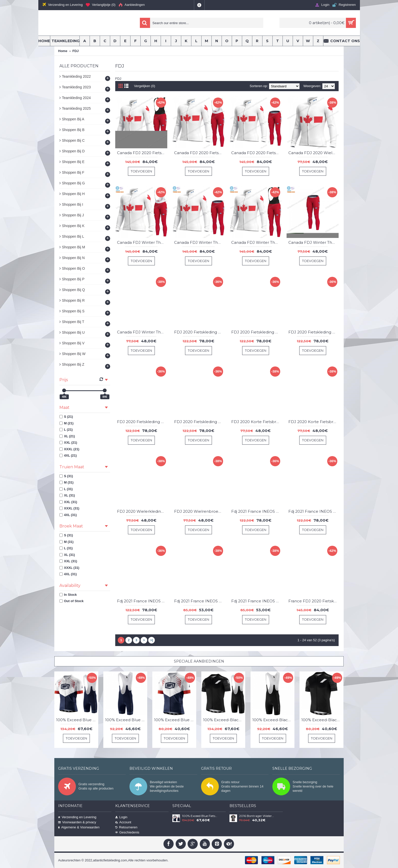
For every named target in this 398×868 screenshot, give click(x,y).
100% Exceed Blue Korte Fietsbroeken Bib (126, 720)
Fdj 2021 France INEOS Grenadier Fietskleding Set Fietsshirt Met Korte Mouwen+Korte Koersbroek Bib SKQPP (313, 511)
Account (123, 822)
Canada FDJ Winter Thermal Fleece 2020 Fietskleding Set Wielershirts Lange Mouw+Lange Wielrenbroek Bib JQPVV (199, 242)
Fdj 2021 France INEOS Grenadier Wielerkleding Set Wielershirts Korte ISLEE (199, 601)
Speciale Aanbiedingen (199, 661)
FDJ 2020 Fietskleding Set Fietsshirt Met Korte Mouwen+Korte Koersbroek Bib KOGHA (199, 332)
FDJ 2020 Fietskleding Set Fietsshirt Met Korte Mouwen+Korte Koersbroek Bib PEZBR (256, 332)
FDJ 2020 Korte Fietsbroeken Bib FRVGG (256, 422)
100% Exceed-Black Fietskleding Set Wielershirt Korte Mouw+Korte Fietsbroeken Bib (224, 720)
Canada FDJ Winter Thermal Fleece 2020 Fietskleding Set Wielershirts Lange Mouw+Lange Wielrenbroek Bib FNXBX (142, 242)
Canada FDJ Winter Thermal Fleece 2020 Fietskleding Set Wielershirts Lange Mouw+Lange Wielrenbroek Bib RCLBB (256, 242)
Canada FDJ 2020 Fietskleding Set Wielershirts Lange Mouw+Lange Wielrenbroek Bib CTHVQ (142, 153)
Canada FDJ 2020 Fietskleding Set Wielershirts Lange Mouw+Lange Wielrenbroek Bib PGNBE (199, 153)
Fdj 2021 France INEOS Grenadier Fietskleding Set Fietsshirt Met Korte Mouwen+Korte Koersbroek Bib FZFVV (256, 511)
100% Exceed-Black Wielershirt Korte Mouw (322, 720)
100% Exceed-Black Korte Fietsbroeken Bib (273, 720)
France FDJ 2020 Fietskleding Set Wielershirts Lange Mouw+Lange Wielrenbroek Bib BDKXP (313, 601)
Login (121, 817)
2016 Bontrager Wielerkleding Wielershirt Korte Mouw (257, 816)
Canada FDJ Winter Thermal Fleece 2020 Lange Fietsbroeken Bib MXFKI (313, 242)
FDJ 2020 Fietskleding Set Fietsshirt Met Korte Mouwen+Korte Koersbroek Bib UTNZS (199, 422)
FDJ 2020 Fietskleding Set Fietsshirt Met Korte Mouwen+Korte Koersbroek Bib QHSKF (142, 422)
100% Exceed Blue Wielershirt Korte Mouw (175, 720)
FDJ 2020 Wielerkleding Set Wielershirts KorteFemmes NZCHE (142, 511)
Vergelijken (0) (145, 86)
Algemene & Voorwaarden (79, 827)
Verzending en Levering (77, 817)
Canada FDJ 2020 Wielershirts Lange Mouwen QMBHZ (313, 153)
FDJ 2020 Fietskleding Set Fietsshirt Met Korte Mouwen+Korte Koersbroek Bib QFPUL (313, 332)
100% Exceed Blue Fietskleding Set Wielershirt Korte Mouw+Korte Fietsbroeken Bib (77, 720)
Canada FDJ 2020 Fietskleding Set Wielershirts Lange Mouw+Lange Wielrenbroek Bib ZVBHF (256, 153)
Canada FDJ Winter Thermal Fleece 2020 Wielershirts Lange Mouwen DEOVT (142, 332)
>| (151, 640)
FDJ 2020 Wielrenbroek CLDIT (199, 511)
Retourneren (126, 827)
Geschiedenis (127, 832)
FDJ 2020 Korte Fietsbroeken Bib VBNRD (313, 422)
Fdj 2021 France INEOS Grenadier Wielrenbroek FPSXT (256, 601)
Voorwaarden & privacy (77, 822)
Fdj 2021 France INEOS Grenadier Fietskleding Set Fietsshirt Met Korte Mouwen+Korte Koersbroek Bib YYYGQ (142, 601)
